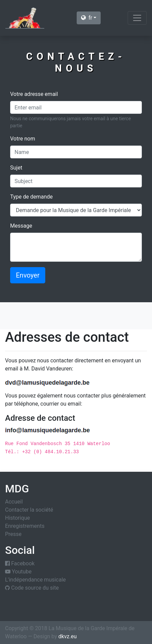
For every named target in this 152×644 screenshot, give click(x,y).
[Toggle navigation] (137, 18)
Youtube (18, 572)
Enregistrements (25, 526)
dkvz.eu (68, 636)
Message (21, 226)
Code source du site (32, 588)
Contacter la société (29, 510)
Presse (13, 534)
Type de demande (31, 197)
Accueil (14, 502)
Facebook (20, 563)
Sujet (16, 168)
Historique (17, 518)
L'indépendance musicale (35, 580)
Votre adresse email (34, 94)
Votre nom (23, 139)
